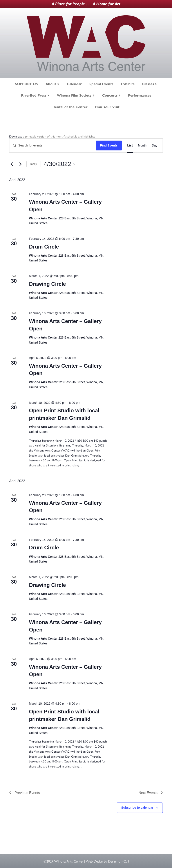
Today (33, 164)
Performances (140, 95)
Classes (148, 84)
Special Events (101, 84)
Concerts (110, 95)
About (51, 84)
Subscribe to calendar (137, 808)
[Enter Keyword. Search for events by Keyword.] (53, 146)
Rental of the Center (70, 107)
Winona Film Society (74, 95)
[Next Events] (20, 164)
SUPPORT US (26, 84)
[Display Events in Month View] (142, 146)
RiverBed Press (34, 95)
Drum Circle (44, 247)
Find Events (109, 145)
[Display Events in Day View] (155, 146)
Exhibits (128, 84)
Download (16, 136)
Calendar (74, 84)
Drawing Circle (47, 284)
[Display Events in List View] (130, 146)
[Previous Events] (12, 164)
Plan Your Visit (107, 107)
